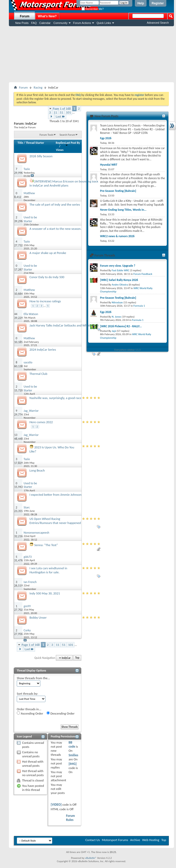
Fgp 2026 (106, 138)
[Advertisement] (91, 54)
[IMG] (73, 764)
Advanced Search (158, 23)
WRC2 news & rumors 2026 (117, 236)
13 (16, 435)
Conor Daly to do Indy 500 (47, 277)
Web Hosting (151, 840)
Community (60, 23)
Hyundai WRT (109, 165)
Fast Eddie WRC (121, 270)
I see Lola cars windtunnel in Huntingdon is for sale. (48, 570)
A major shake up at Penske (48, 253)
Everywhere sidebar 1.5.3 (128, 350)
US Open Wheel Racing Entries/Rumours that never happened (55, 521)
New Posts (22, 23)
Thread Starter (35, 143)
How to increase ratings (45, 301)
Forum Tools (46, 135)
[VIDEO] (56, 805)
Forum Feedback (143, 274)
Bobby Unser (38, 617)
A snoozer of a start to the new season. (55, 229)
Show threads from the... (33, 678)
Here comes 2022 (41, 422)
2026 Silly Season (41, 156)
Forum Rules (70, 818)
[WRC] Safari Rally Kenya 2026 (119, 280)
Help (141, 3)
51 (61, 112)
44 (16, 314)
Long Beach (37, 470)
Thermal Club (38, 374)
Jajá (114, 331)
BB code (72, 744)
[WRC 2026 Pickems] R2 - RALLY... (121, 326)
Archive (135, 840)
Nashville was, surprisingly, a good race (55, 398)
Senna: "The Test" (46, 545)
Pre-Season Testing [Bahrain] (118, 191)
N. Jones (116, 317)
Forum (25, 16)
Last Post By (73, 144)
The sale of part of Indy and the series (55, 204)
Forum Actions (82, 23)
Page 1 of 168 (62, 109)
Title (20, 143)
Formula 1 (139, 306)
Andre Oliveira (120, 285)
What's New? (47, 16)
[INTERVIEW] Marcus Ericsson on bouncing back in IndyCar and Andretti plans (64, 183)
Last (60, 116)
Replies (60, 143)
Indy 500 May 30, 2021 (45, 593)
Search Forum (68, 135)
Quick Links (104, 23)
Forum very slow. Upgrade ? (118, 266)
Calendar (45, 23)
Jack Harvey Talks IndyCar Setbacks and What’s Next (64, 325)
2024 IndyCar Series (43, 350)
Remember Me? (93, 9)
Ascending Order (30, 713)
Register (158, 3)
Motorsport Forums (115, 840)
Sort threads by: (27, 694)
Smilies (73, 755)
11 (55, 112)
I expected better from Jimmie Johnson (55, 495)
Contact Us (93, 840)
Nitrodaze (117, 302)
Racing (38, 87)
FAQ (34, 23)
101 (68, 112)
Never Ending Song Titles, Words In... (123, 210)
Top (77, 658)
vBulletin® (91, 858)
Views (60, 150)
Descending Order (61, 713)
